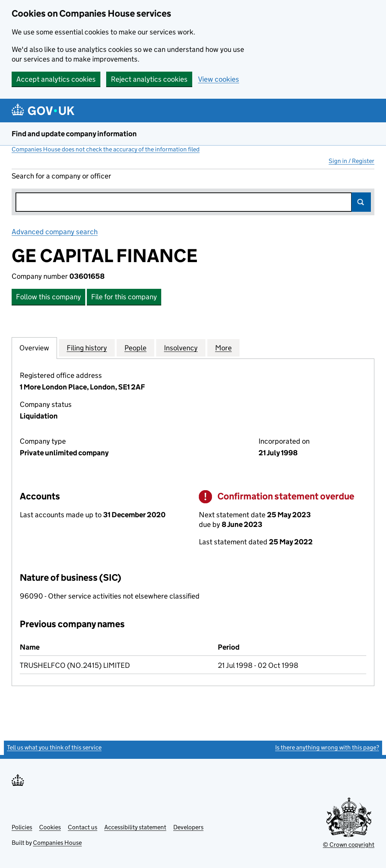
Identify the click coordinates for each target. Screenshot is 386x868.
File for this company (124, 297)
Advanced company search (55, 232)
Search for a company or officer (61, 176)
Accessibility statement (135, 827)
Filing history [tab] (87, 348)
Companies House (57, 843)
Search (361, 202)
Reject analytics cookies (149, 79)
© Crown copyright (349, 845)
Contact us (83, 827)
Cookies (50, 827)
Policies (22, 827)
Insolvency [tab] (181, 348)
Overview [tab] (34, 348)
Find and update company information (74, 134)
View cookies (219, 79)
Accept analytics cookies (56, 79)
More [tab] (223, 348)
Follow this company (48, 297)
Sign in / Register (352, 161)
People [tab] (135, 348)
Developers (188, 827)
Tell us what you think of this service (54, 747)
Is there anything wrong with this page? (327, 747)
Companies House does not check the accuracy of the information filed (106, 149)
